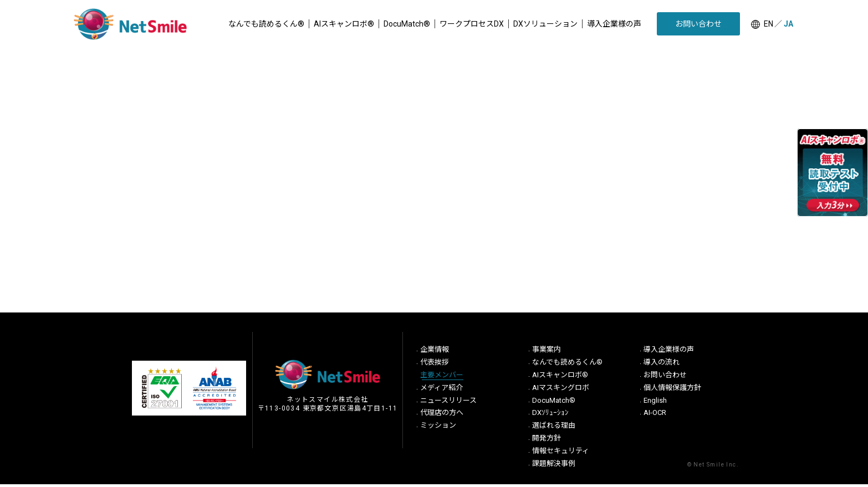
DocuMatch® (554, 403)
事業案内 (547, 352)
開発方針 (547, 441)
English (655, 403)
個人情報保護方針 (672, 390)
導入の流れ (662, 365)
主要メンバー (442, 378)
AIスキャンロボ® (560, 378)
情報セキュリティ (561, 453)
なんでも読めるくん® (567, 365)
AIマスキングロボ (561, 390)
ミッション (438, 428)
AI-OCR (655, 415)
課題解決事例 (554, 466)
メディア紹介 (441, 390)
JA (788, 24)
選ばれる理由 (554, 428)
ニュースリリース (448, 403)
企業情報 (435, 352)
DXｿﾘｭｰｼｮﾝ (550, 415)
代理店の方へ (442, 415)
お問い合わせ (665, 378)
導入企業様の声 (669, 352)
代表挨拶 (435, 365)
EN (769, 24)
